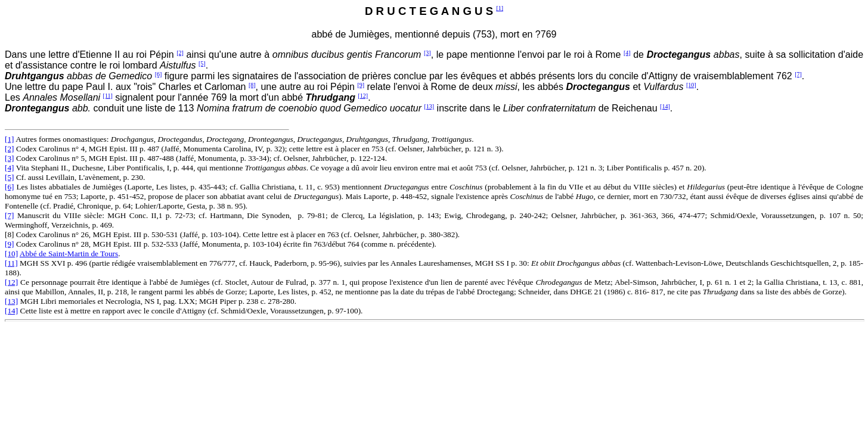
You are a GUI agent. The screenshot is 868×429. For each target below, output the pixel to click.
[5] (202, 63)
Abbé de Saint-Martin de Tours (69, 254)
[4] (627, 53)
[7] (798, 74)
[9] (361, 85)
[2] (180, 53)
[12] (363, 96)
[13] (430, 106)
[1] (500, 8)
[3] (427, 53)
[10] (691, 85)
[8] (252, 85)
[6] (159, 74)
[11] (108, 96)
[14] (665, 106)
